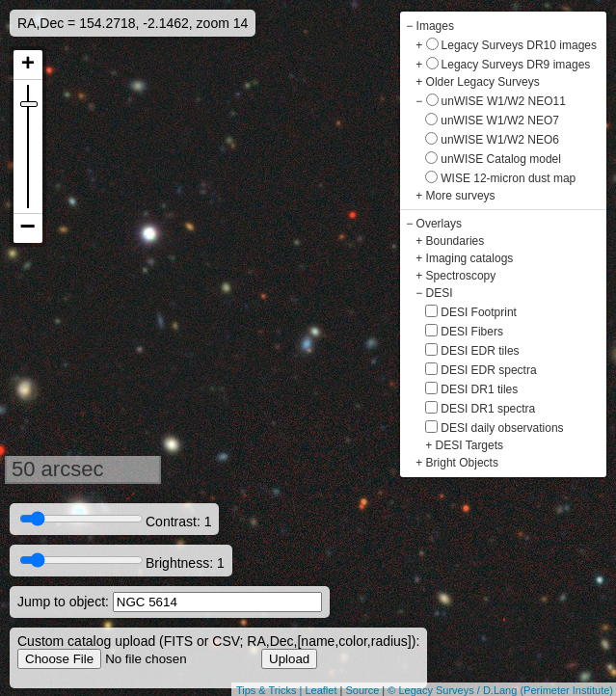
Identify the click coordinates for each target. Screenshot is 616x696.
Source (362, 690)
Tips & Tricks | (271, 690)
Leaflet (321, 690)
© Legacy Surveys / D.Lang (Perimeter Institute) (500, 690)
